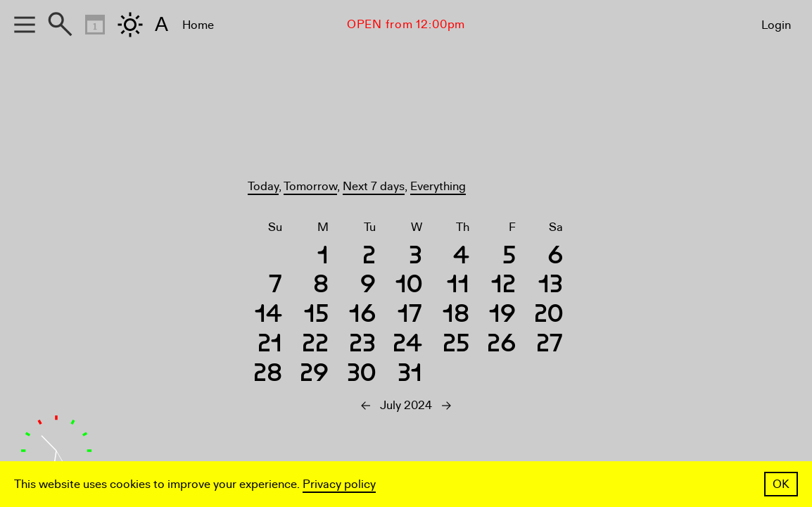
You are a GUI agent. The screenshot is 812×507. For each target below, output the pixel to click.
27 (550, 345)
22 (315, 345)
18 (456, 316)
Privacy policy (339, 484)
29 (314, 375)
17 (410, 316)
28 (268, 375)
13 (551, 286)
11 (458, 286)
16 (362, 316)
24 (407, 345)
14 (268, 316)
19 (502, 316)
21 (270, 345)
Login (776, 25)
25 (456, 345)
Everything (438, 186)
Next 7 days (374, 186)
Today (263, 186)
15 (316, 316)
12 (503, 286)
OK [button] (781, 484)
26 (501, 345)
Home (198, 25)
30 (361, 375)
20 (548, 316)
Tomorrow (310, 186)
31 (410, 375)
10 (409, 286)
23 (362, 345)
